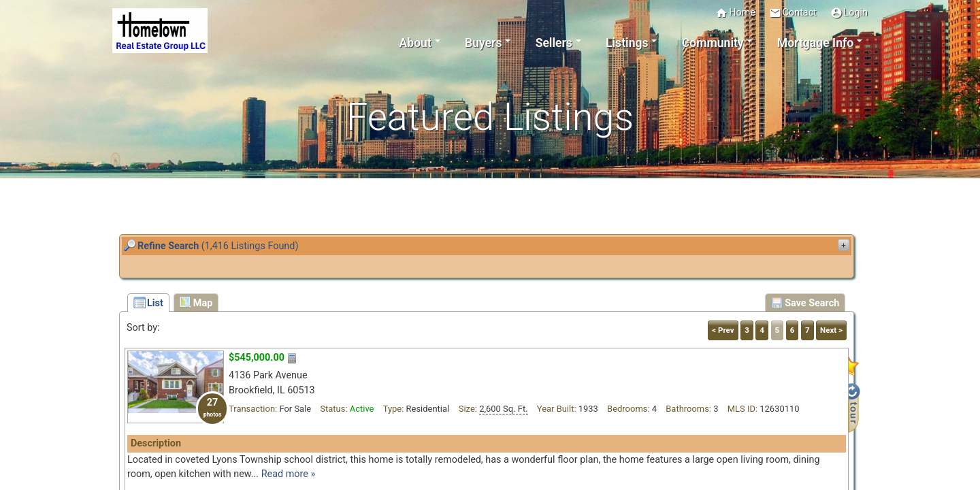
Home (735, 13)
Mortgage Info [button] (815, 43)
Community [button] (713, 43)
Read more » (289, 474)
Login (849, 13)
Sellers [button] (554, 43)
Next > (831, 330)
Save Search (805, 303)
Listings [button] (627, 43)
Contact (793, 13)
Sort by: (143, 328)
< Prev (723, 330)
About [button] (415, 43)
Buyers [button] (483, 43)
